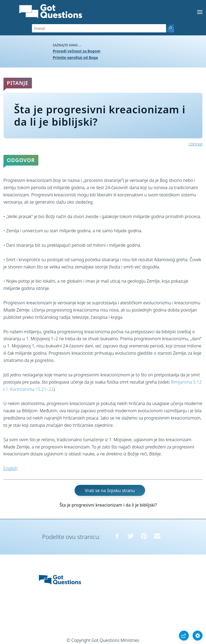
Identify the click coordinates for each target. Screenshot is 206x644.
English (10, 468)
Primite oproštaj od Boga (75, 57)
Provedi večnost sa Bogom (77, 51)
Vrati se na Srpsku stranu (110, 491)
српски (196, 144)
